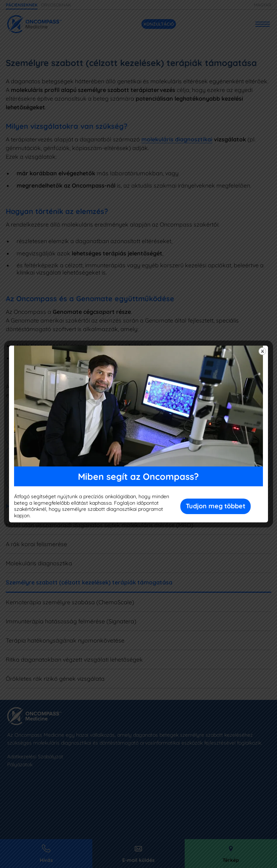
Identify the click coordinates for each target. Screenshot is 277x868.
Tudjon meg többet (216, 506)
